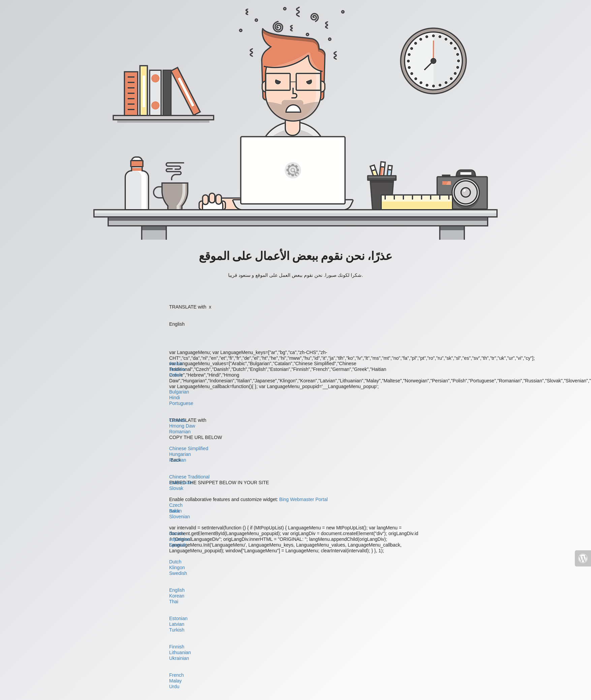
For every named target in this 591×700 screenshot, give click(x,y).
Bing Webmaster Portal (304, 499)
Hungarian (180, 454)
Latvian (177, 624)
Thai (174, 602)
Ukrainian (179, 658)
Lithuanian (180, 652)
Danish (177, 533)
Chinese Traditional (189, 477)
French (177, 675)
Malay (175, 681)
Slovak (176, 488)
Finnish (177, 647)
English (177, 590)
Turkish (177, 630)
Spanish (178, 545)
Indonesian (181, 483)
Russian (178, 460)
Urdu (174, 687)
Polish (176, 375)
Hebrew (177, 369)
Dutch (175, 562)
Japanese (179, 539)
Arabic (176, 363)
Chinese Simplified (189, 448)
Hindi (175, 398)
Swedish (178, 573)
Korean (177, 596)
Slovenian (180, 517)
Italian (175, 511)
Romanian (180, 432)
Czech (176, 505)
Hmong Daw (182, 426)
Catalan (177, 420)
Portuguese (181, 403)
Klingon (177, 567)
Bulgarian (179, 392)
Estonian (178, 618)
